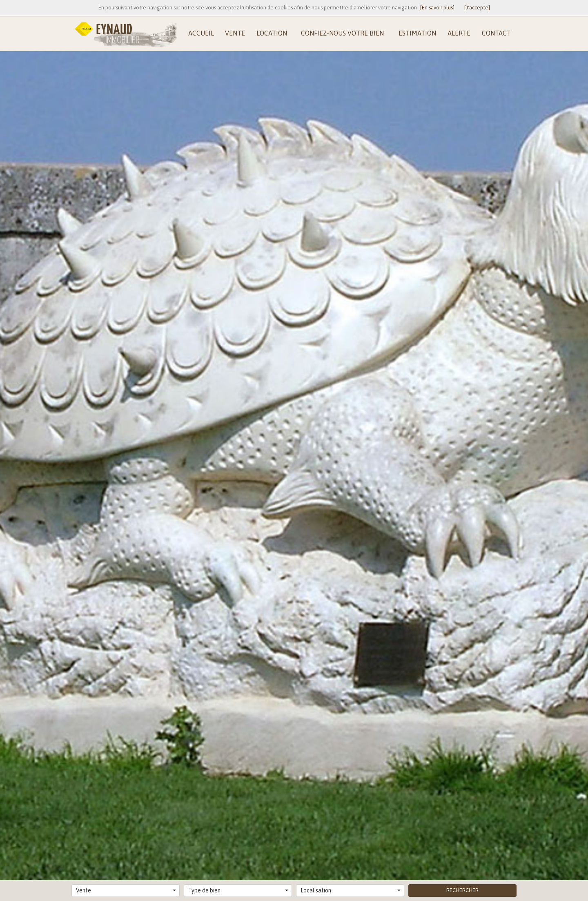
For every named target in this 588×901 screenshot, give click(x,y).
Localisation (351, 890)
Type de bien (238, 890)
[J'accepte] (477, 8)
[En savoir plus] (437, 8)
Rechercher (462, 890)
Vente (126, 890)
